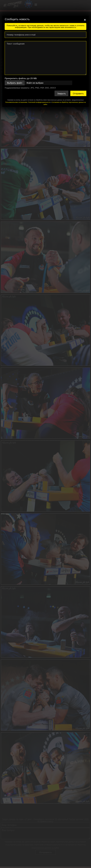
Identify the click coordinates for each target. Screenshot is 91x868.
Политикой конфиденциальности (39, 102)
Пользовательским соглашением (16, 102)
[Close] (85, 20)
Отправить (78, 93)
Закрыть (62, 93)
